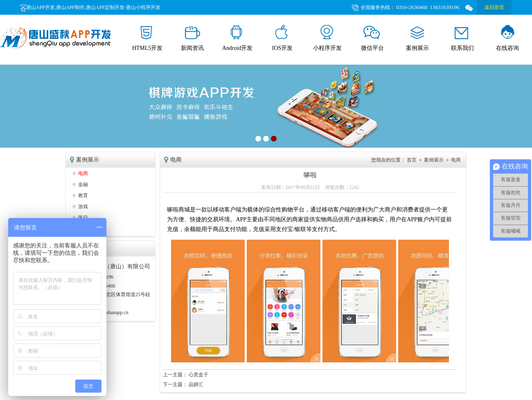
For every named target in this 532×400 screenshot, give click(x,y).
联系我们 (462, 38)
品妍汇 (196, 384)
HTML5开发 (148, 38)
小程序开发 (327, 38)
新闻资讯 (192, 38)
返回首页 (494, 7)
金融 (83, 184)
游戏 (83, 207)
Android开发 (238, 38)
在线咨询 (507, 38)
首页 (412, 160)
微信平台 (372, 38)
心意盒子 (198, 375)
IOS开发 (283, 38)
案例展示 (417, 38)
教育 (83, 196)
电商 (83, 173)
